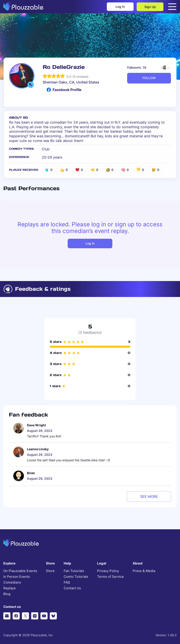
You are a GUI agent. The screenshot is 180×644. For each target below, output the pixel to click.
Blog (7, 594)
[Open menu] (172, 7)
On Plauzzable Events (20, 571)
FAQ (67, 582)
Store (50, 571)
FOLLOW (149, 78)
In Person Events (17, 577)
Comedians (12, 582)
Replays (10, 588)
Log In (120, 7)
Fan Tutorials (74, 571)
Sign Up (150, 7)
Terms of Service (110, 577)
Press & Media (144, 571)
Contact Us (72, 588)
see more (149, 497)
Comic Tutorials (76, 577)
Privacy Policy (108, 571)
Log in (90, 243)
